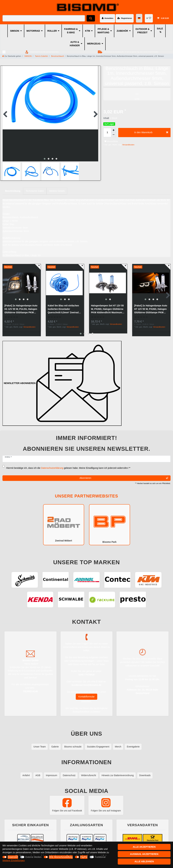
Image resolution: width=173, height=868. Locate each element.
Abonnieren (124, 474)
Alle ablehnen (144, 861)
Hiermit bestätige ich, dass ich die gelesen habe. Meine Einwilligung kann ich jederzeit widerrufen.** (68, 464)
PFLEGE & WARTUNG (103, 31)
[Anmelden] (107, 18)
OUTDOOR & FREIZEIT (142, 31)
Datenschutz (69, 771)
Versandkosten (128, 145)
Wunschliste (111, 141)
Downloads (145, 771)
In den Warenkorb (151, 133)
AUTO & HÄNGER (75, 44)
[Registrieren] (125, 18)
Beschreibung (13, 188)
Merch (118, 743)
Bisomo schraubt (73, 743)
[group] (22, 280)
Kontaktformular (86, 693)
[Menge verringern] (113, 135)
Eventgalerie (133, 743)
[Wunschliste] (149, 18)
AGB (38, 771)
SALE (160, 29)
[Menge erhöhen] (113, 130)
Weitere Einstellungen (14, 860)
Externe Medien (33, 857)
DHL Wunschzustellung (61, 857)
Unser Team (40, 743)
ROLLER (52, 31)
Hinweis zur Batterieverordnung (118, 771)
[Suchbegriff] (44, 18)
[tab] (13, 188)
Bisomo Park (110, 521)
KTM (88, 31)
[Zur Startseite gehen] (12, 56)
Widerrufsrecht (89, 771)
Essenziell (13, 857)
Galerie (55, 743)
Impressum (52, 771)
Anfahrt (26, 771)
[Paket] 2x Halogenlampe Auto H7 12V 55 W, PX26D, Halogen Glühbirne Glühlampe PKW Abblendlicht (151, 306)
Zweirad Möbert (64, 521)
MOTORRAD (33, 31)
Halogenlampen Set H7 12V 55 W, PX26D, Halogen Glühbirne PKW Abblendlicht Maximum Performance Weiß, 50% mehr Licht (107, 306)
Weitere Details (57, 188)
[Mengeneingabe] (107, 133)
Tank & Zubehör (41, 56)
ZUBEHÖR (122, 31)
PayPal (84, 857)
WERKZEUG (94, 44)
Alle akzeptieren (144, 847)
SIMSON (15, 31)
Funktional (100, 857)
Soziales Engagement (98, 743)
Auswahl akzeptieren (144, 854)
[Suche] (91, 18)
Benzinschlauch (57, 56)
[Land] (139, 18)
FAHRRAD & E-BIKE (71, 31)
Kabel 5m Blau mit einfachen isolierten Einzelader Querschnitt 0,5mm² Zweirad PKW (63, 306)
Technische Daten (35, 188)
